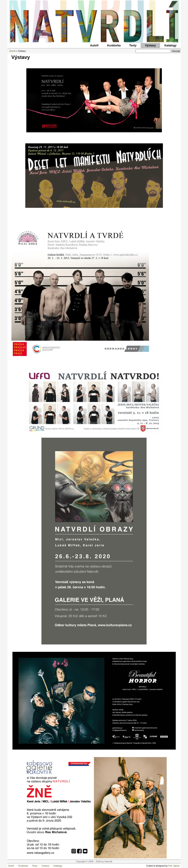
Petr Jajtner (174, 866)
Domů (13, 51)
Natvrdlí (94, 21)
